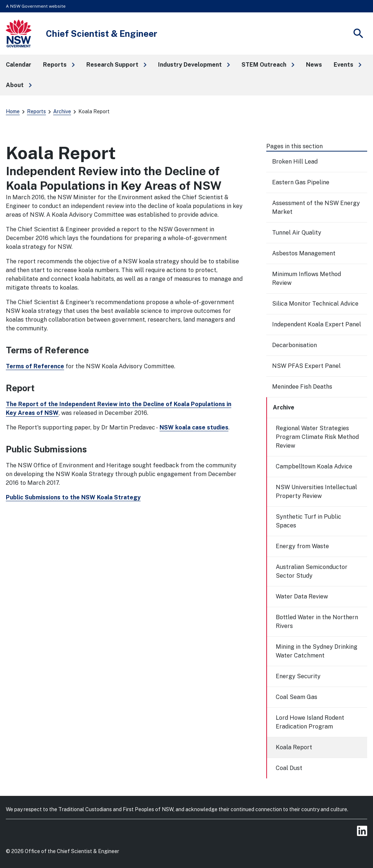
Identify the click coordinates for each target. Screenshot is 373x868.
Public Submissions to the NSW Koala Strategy (73, 497)
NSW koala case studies (194, 427)
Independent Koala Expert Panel (317, 324)
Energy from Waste (302, 546)
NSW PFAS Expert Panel (306, 366)
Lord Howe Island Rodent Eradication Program (310, 722)
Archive (62, 111)
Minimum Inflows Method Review (307, 278)
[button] (59, 65)
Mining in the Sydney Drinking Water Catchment (317, 651)
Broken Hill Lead (295, 162)
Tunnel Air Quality (297, 233)
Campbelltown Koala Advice (314, 466)
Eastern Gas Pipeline (301, 182)
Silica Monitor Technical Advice (315, 304)
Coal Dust (289, 768)
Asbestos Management (304, 253)
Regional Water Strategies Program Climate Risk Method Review (317, 437)
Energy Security (298, 676)
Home (13, 111)
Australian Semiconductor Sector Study (312, 571)
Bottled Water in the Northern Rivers (317, 622)
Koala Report (294, 747)
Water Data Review (302, 596)
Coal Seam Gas (297, 697)
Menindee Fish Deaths (302, 387)
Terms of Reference (35, 366)
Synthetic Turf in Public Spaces (309, 521)
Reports (36, 111)
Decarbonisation (295, 345)
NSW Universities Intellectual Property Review (316, 492)
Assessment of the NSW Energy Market (316, 207)
